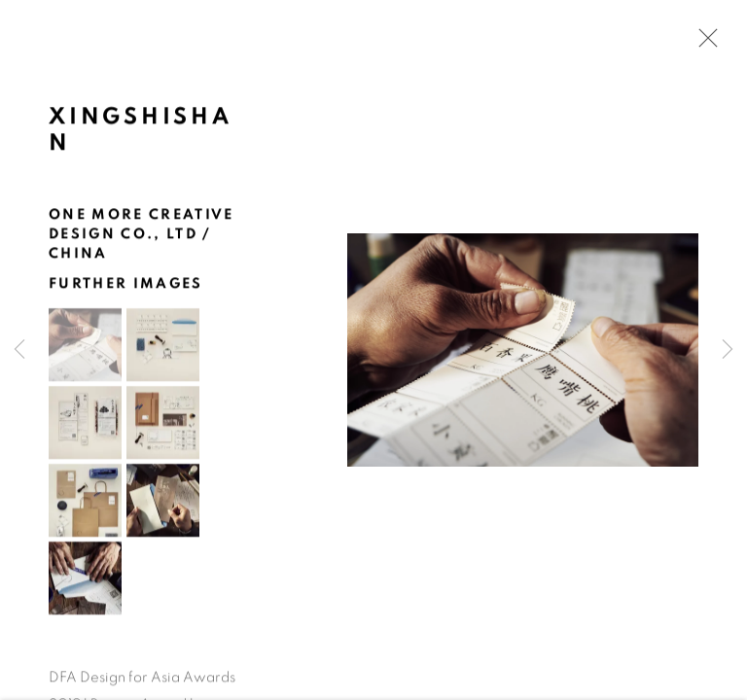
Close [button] (703, 44)
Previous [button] (19, 350)
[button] (85, 347)
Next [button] (728, 350)
